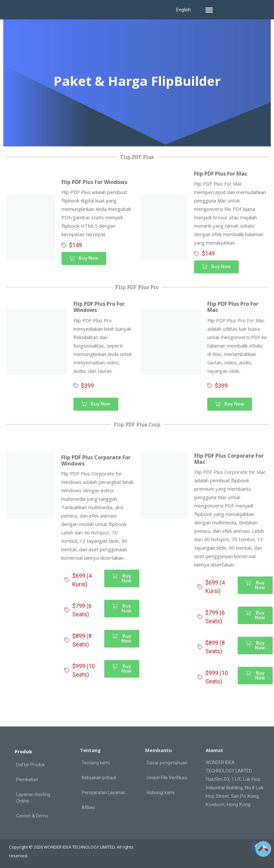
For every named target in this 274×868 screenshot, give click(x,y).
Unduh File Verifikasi (167, 778)
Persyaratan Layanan (103, 793)
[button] (209, 10)
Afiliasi (88, 807)
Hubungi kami (161, 793)
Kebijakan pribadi (99, 778)
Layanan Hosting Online (33, 798)
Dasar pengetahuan (167, 763)
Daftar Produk (31, 765)
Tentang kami (96, 763)
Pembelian (27, 780)
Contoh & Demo (32, 816)
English (183, 10)
